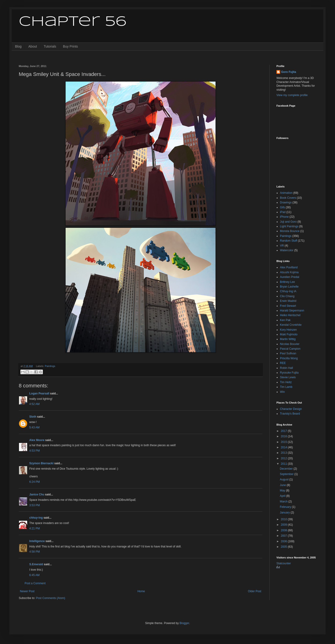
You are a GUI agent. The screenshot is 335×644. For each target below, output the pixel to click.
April (283, 496)
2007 (284, 536)
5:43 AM (34, 427)
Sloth (33, 417)
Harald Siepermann (292, 311)
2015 (284, 442)
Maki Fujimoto (289, 334)
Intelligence (37, 541)
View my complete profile (292, 95)
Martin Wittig (288, 339)
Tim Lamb (286, 387)
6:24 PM (35, 482)
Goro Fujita (289, 72)
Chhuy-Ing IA (288, 291)
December (287, 469)
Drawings (286, 202)
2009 (284, 525)
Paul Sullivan (288, 353)
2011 (284, 464)
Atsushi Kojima (289, 272)
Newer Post (27, 591)
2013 (284, 453)
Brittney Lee (287, 282)
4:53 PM (35, 451)
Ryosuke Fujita (289, 373)
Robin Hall (286, 368)
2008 (284, 530)
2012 (284, 458)
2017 (284, 431)
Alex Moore (37, 440)
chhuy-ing (36, 518)
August (285, 479)
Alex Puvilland (289, 267)
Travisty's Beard (290, 414)
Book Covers (288, 198)
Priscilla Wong (289, 358)
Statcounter (284, 563)
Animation (286, 193)
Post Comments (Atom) (50, 598)
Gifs (282, 207)
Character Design (291, 409)
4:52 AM (34, 404)
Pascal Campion (290, 349)
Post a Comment (35, 583)
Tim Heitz (286, 382)
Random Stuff (288, 241)
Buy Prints (71, 46)
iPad (283, 212)
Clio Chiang (287, 296)
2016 (284, 436)
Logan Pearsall (39, 393)
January (285, 513)
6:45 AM (34, 575)
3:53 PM (35, 505)
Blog (18, 46)
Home (141, 591)
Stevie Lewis (288, 377)
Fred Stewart (288, 306)
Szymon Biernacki (41, 463)
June (283, 485)
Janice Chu (37, 494)
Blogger (184, 623)
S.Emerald (36, 564)
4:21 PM (35, 528)
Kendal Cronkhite (291, 325)
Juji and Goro (288, 222)
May (283, 490)
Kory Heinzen (288, 330)
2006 (284, 541)
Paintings (50, 366)
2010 (284, 519)
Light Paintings (289, 226)
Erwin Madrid (288, 301)
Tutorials (50, 46)
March (284, 502)
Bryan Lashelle (289, 287)
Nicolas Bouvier (290, 344)
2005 (284, 547)
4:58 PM (35, 552)
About (33, 46)
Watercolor (287, 250)
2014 (284, 447)
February (286, 507)
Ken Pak (285, 320)
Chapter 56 (73, 22)
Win (282, 392)
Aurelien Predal (290, 277)
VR (282, 246)
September (287, 474)
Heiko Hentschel (290, 315)
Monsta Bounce (290, 231)
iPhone (284, 217)
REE (283, 363)
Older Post (255, 591)
